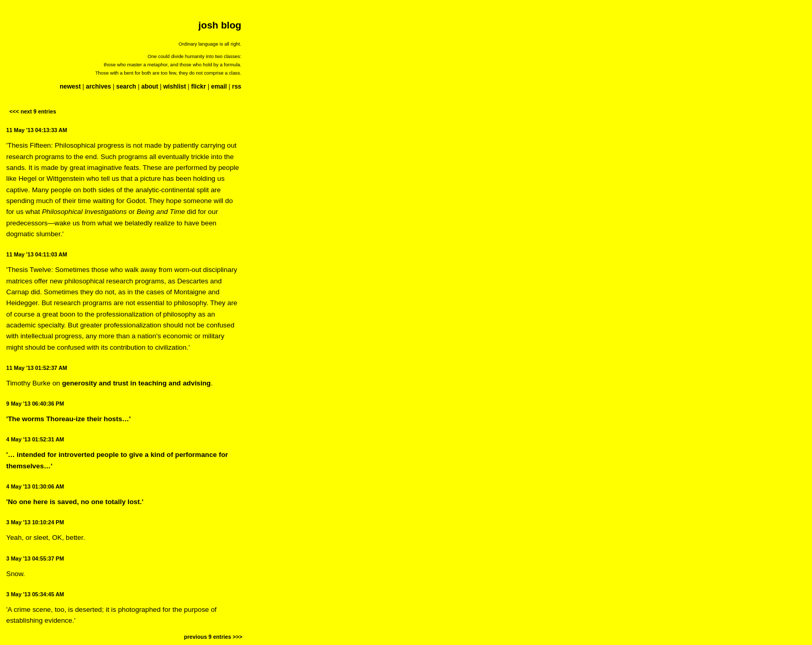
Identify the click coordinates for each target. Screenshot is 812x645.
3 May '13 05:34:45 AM (35, 594)
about (150, 87)
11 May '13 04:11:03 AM (37, 254)
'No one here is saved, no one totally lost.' (75, 502)
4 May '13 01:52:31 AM (35, 439)
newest (70, 87)
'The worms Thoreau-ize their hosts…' (68, 419)
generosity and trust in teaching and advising (136, 383)
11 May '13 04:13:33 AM (37, 130)
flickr (199, 87)
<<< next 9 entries (33, 111)
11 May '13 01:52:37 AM (37, 368)
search (126, 87)
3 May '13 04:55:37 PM (35, 558)
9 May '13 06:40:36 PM (35, 404)
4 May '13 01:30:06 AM (35, 486)
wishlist (175, 87)
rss (237, 87)
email (219, 87)
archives (99, 87)
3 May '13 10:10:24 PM (35, 522)
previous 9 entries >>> (213, 637)
